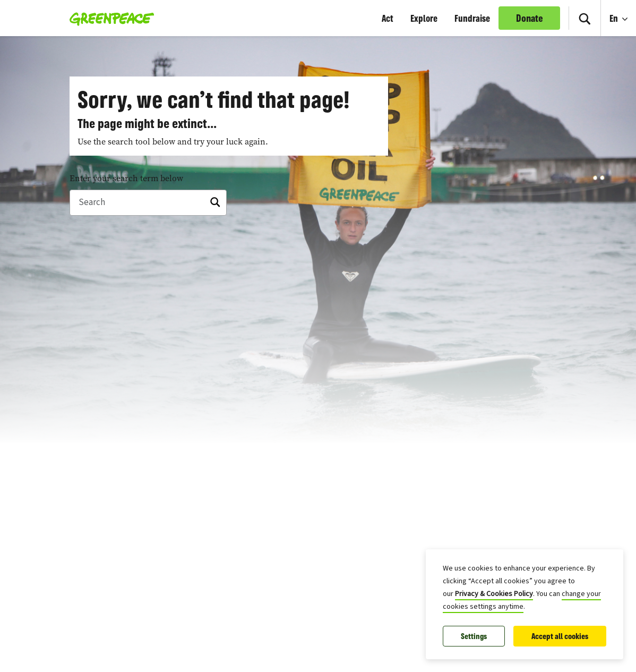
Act (388, 18)
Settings (474, 636)
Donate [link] (530, 18)
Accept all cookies (560, 636)
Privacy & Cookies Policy (494, 594)
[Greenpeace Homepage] (109, 18)
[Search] (148, 203)
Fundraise (472, 18)
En (615, 18)
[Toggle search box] (585, 18)
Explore (424, 18)
